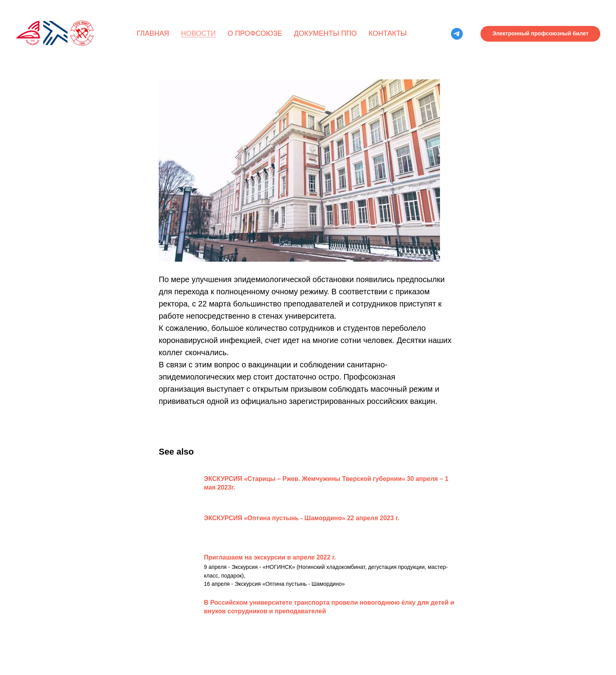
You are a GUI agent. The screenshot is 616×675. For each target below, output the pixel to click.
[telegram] (457, 34)
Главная (153, 33)
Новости (198, 33)
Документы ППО (325, 33)
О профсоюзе (255, 33)
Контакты (388, 33)
